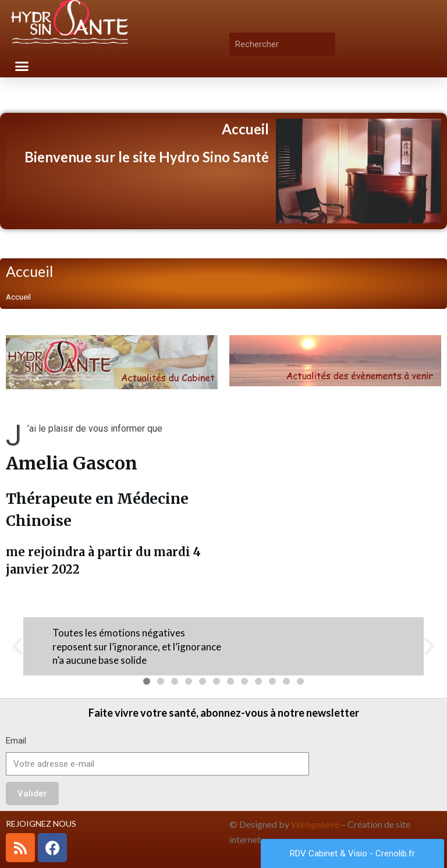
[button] (22, 66)
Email (16, 741)
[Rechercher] (327, 44)
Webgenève (315, 824)
